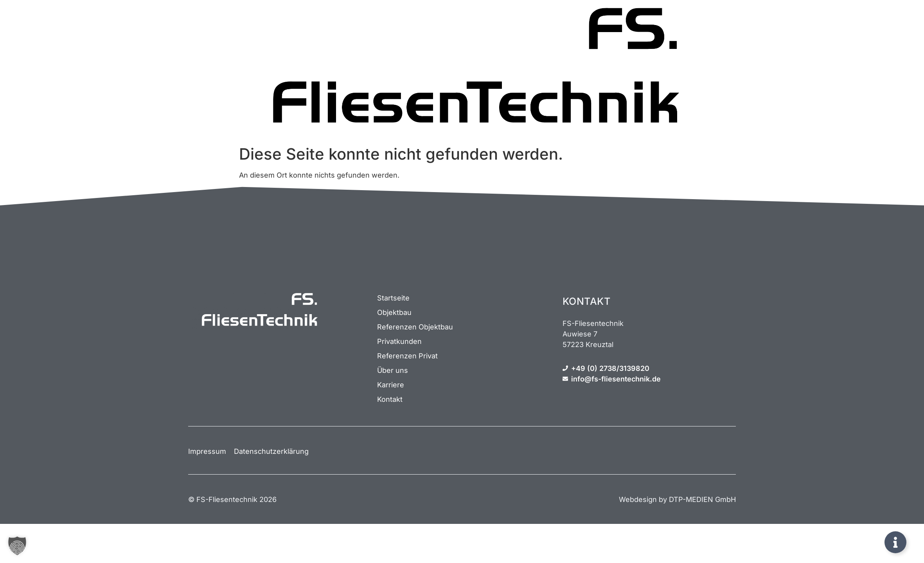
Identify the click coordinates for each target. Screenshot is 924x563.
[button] (17, 546)
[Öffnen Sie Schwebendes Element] (895, 542)
